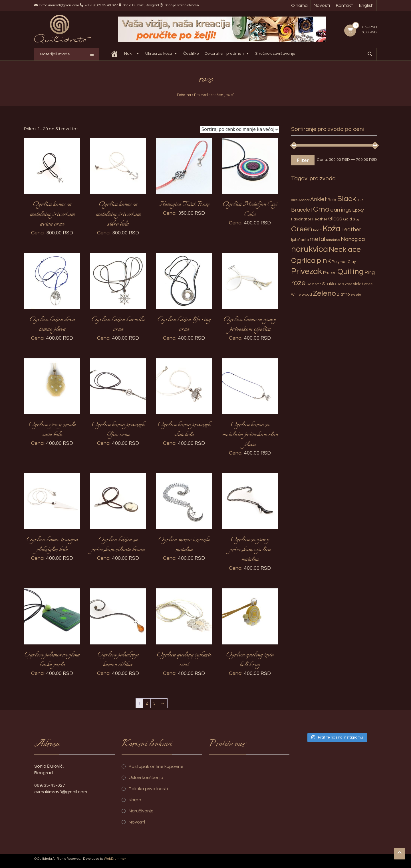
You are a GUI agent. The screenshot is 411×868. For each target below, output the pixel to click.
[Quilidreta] (115, 54)
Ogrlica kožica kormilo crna (118, 325)
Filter (303, 160)
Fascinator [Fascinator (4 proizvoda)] (301, 219)
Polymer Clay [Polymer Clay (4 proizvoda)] (344, 262)
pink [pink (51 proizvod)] (324, 261)
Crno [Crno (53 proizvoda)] (321, 209)
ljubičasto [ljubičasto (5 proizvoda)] (300, 240)
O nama (299, 5)
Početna (184, 95)
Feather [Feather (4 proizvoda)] (320, 219)
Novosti (322, 5)
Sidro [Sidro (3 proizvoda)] (310, 284)
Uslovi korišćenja (146, 778)
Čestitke (192, 54)
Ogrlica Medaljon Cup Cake (250, 209)
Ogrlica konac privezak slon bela (184, 430)
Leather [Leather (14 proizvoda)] (351, 230)
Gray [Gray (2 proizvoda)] (356, 219)
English (366, 5)
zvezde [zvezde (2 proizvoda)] (356, 295)
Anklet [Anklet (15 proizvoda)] (319, 199)
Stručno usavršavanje (276, 54)
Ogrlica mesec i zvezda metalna (184, 545)
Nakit (133, 54)
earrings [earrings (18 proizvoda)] (341, 210)
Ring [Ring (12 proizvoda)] (370, 272)
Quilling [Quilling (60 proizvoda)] (350, 272)
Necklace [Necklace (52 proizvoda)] (345, 250)
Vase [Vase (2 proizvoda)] (348, 284)
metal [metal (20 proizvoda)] (317, 239)
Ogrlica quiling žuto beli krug (250, 660)
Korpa (135, 800)
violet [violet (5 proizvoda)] (358, 284)
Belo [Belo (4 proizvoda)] (332, 200)
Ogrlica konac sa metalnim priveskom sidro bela (118, 214)
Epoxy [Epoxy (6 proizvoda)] (358, 210)
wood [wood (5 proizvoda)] (307, 294)
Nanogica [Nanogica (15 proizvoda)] (353, 239)
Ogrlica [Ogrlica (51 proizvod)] (303, 261)
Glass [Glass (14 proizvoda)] (335, 219)
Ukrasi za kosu (162, 54)
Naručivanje (141, 811)
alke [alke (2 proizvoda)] (294, 200)
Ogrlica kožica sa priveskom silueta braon (118, 545)
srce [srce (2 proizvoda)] (318, 284)
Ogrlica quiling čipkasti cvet (184, 660)
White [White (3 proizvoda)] (296, 295)
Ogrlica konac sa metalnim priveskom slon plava (250, 435)
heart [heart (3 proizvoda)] (317, 230)
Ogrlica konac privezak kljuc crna (118, 430)
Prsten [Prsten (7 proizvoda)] (330, 273)
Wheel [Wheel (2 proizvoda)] (369, 284)
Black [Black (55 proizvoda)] (346, 199)
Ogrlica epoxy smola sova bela (52, 430)
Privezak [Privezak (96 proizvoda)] (307, 271)
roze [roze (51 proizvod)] (298, 283)
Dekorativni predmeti (228, 54)
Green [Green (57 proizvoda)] (302, 229)
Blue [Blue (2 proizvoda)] (360, 200)
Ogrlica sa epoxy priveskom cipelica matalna (250, 550)
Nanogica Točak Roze (184, 204)
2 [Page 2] (147, 703)
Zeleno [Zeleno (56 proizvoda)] (324, 293)
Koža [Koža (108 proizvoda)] (332, 229)
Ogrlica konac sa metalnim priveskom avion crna (52, 214)
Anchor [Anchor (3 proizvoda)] (304, 200)
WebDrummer (115, 859)
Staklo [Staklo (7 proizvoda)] (329, 284)
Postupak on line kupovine (156, 766)
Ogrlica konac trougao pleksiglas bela (52, 545)
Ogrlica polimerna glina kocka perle (52, 660)
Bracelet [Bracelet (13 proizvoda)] (302, 210)
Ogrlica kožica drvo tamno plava (52, 325)
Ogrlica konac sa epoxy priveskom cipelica (250, 325)
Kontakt (344, 5)
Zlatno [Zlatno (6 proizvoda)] (343, 294)
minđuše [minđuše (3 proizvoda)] (333, 240)
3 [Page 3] (154, 703)
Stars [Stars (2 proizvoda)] (340, 284)
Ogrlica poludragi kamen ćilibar (118, 660)
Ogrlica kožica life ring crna (184, 325)
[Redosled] (240, 129)
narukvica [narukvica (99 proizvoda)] (310, 249)
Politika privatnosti (148, 789)
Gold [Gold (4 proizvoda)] (347, 219)
